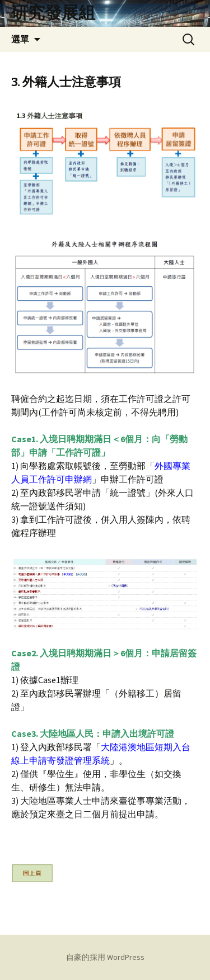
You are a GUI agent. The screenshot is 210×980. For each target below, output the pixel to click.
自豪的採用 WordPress (105, 957)
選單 (20, 39)
